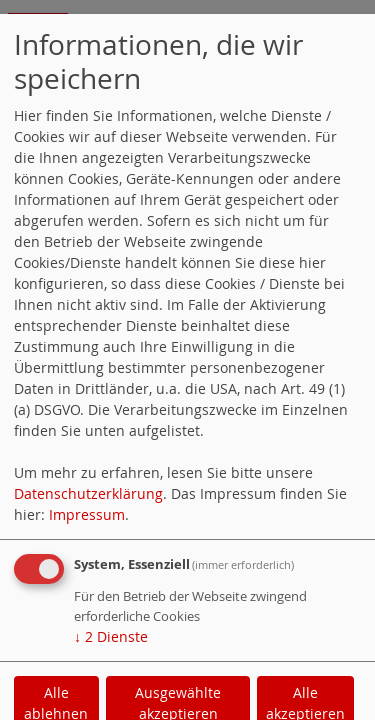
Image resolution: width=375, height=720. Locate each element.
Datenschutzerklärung (88, 493)
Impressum (87, 514)
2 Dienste (111, 636)
